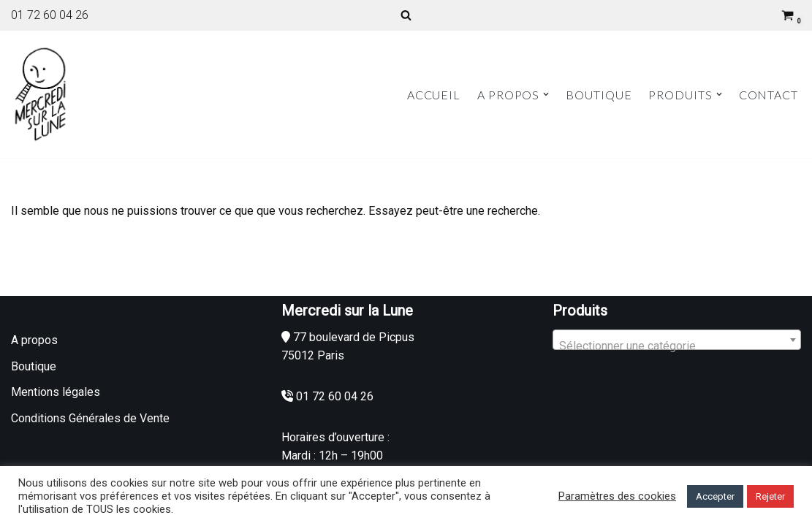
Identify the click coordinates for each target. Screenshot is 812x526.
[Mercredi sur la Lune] (40, 94)
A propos (34, 340)
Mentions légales (56, 392)
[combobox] (677, 340)
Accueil (434, 95)
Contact (769, 95)
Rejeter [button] (770, 496)
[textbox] (677, 346)
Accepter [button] (715, 496)
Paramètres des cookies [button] (617, 496)
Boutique (599, 95)
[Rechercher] (406, 15)
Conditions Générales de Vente (90, 418)
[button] (546, 94)
